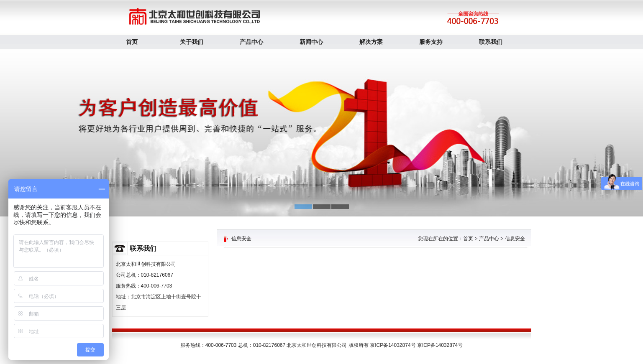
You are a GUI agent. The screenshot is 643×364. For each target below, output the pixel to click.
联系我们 (491, 42)
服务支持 (431, 42)
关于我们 (192, 42)
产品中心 (251, 42)
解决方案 (371, 42)
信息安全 (515, 239)
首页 (132, 42)
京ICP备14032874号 (440, 345)
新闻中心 (311, 42)
